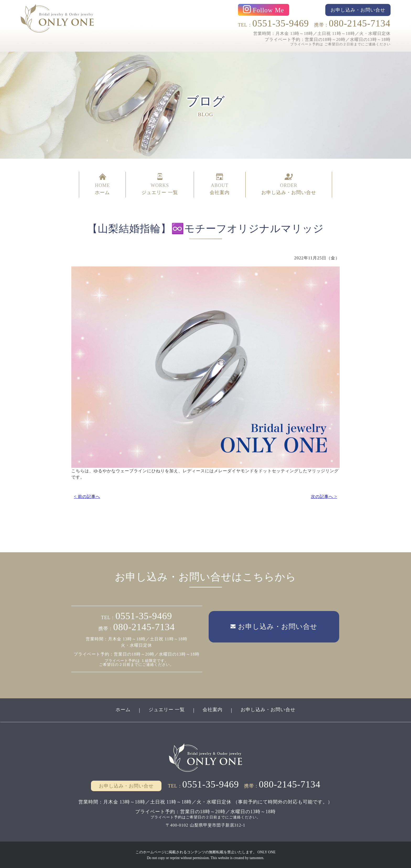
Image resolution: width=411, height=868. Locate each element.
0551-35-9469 (281, 23)
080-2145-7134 (360, 23)
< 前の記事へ (87, 496)
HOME (102, 184)
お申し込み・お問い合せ (268, 709)
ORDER (289, 184)
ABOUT (220, 184)
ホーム (123, 709)
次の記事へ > (324, 496)
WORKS (160, 184)
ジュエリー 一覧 (167, 709)
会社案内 (213, 709)
